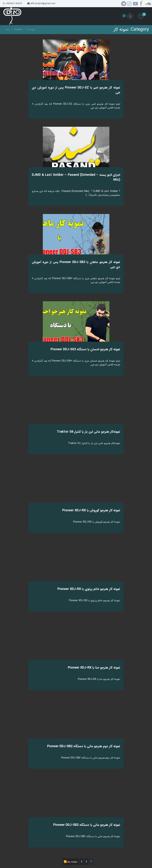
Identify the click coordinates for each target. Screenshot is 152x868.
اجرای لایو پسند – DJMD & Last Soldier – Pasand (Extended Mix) (76, 177)
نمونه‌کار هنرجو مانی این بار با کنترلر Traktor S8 (89, 432)
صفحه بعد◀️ (71, 862)
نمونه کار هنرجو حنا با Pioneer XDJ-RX (94, 668)
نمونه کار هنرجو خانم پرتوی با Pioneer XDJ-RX (89, 589)
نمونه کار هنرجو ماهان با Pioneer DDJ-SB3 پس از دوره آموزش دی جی (76, 265)
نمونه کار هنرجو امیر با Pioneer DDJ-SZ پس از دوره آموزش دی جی (76, 90)
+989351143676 (14, 4)
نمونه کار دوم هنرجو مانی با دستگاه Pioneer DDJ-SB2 (84, 746)
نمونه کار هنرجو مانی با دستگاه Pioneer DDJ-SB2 (87, 825)
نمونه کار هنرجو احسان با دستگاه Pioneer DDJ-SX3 (85, 349)
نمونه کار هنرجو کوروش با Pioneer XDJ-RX (91, 510)
